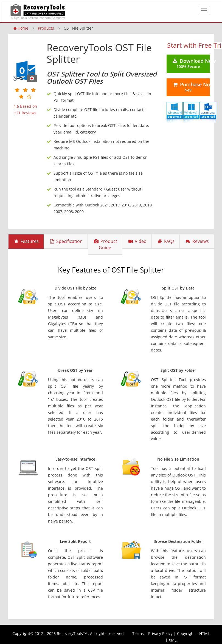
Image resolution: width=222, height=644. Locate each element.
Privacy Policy (160, 633)
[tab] (26, 241)
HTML (204, 633)
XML (173, 640)
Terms (138, 633)
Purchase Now (191, 87)
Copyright (186, 633)
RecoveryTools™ (72, 633)
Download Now (191, 63)
